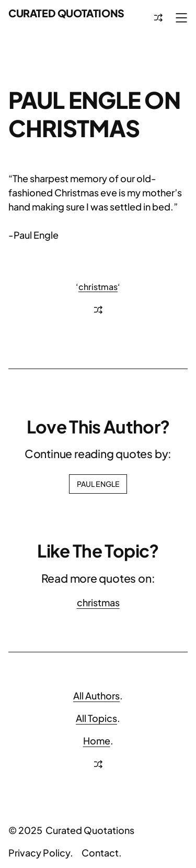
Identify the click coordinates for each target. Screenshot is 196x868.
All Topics (96, 718)
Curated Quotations (66, 13)
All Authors (96, 695)
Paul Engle (98, 484)
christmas (98, 287)
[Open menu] (181, 18)
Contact (100, 853)
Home (97, 741)
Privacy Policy (39, 853)
